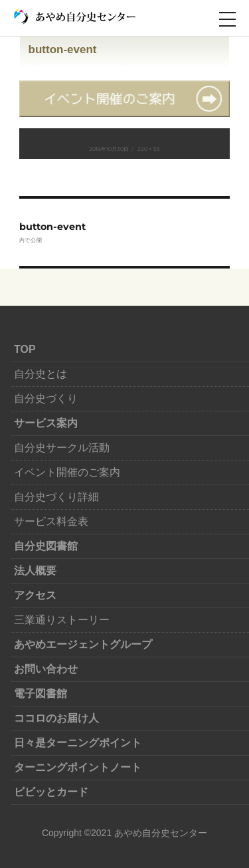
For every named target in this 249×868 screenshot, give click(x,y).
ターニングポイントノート (78, 767)
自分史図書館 (46, 546)
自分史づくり (46, 398)
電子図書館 (41, 694)
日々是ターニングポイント (78, 743)
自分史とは (41, 374)
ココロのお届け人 (56, 718)
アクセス (35, 595)
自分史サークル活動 (62, 448)
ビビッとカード (51, 792)
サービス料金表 (51, 521)
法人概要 (35, 571)
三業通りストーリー (62, 620)
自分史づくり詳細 (56, 497)
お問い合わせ (46, 669)
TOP (25, 349)
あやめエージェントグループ (83, 644)
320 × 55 (149, 149)
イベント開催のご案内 (67, 472)
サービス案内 (46, 423)
